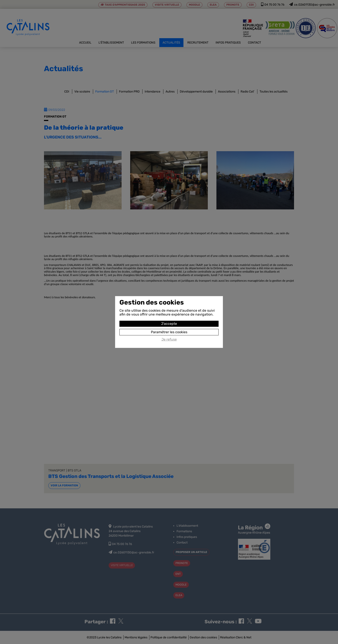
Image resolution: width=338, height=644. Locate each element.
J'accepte (169, 324)
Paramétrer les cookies (169, 332)
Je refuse (169, 339)
